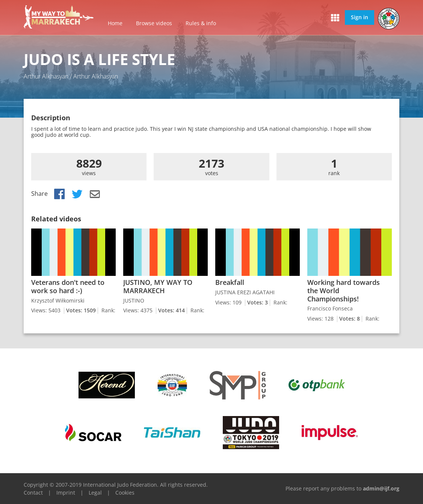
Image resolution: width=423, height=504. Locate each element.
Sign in (360, 17)
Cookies (125, 493)
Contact (33, 493)
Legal (95, 493)
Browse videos (154, 23)
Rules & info (201, 23)
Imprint (66, 493)
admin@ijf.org (381, 488)
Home (115, 23)
